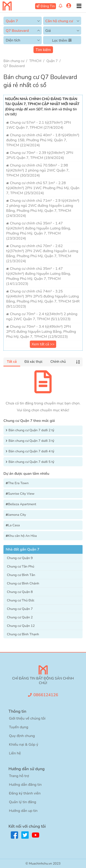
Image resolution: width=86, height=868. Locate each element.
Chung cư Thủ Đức (21, 600)
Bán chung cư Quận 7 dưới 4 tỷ (31, 451)
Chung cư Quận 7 (20, 609)
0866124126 (46, 695)
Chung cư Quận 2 (20, 617)
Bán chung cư (14, 61)
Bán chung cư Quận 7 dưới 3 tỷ (31, 441)
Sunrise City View (21, 494)
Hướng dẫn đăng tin (25, 785)
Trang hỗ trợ (19, 776)
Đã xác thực (34, 362)
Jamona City (17, 515)
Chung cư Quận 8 (20, 592)
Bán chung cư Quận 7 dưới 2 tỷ (31, 430)
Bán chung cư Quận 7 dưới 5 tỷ (31, 462)
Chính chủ (58, 362)
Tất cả (12, 362)
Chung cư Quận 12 (21, 626)
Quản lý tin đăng (23, 802)
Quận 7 (52, 61)
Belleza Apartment (22, 504)
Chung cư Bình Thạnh (23, 634)
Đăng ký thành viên (25, 793)
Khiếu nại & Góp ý (24, 745)
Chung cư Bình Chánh (23, 583)
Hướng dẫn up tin (23, 811)
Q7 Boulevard (14, 66)
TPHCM (35, 61)
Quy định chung (22, 736)
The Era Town (18, 483)
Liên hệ (15, 753)
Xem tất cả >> (43, 344)
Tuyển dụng (19, 727)
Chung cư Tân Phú (21, 566)
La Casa (14, 525)
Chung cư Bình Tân (21, 575)
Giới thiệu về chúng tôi (27, 718)
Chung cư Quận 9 (20, 558)
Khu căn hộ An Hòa (22, 536)
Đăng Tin (48, 6)
